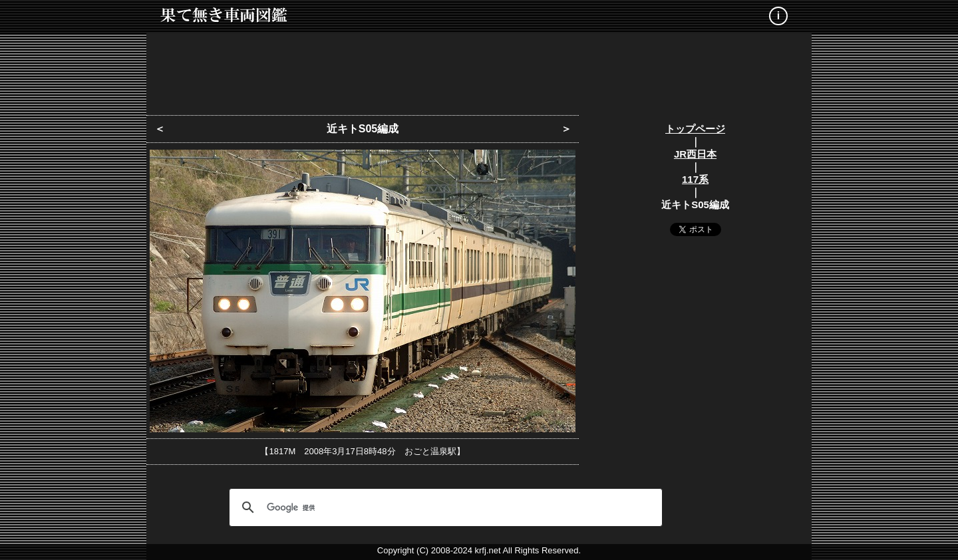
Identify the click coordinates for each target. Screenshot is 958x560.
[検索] (444, 507)
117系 (695, 179)
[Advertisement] (479, 70)
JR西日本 (695, 154)
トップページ (695, 129)
